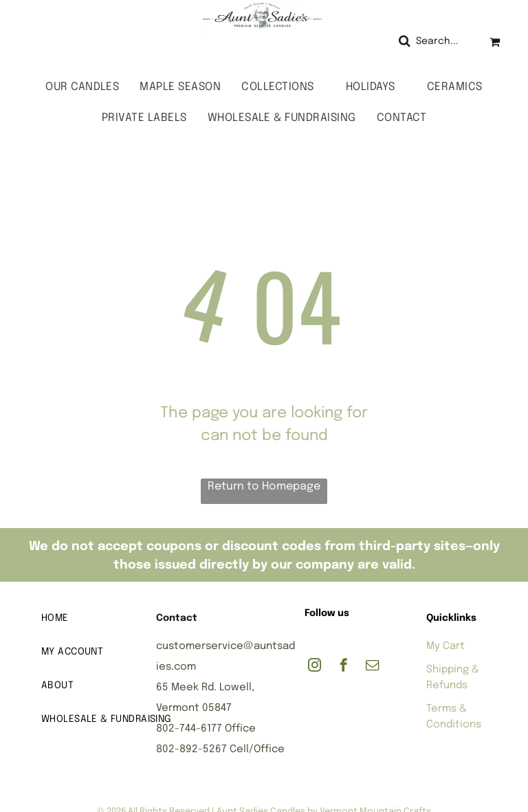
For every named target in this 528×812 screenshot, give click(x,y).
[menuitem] (82, 87)
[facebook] (343, 667)
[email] (372, 667)
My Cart (445, 646)
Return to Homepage (264, 486)
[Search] (433, 42)
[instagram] (315, 667)
